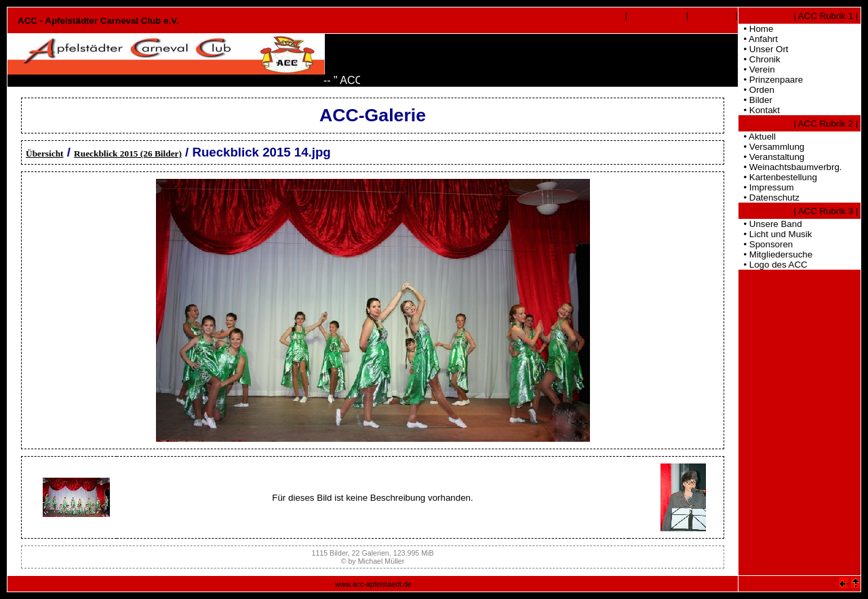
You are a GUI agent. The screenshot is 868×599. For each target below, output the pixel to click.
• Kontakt (759, 110)
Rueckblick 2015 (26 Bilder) (128, 153)
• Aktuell (757, 137)
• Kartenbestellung (778, 177)
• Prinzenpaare (771, 80)
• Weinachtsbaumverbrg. (790, 167)
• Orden (756, 90)
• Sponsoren (766, 244)
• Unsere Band (770, 224)
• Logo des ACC (773, 265)
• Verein (757, 69)
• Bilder (755, 100)
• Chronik (759, 59)
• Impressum (766, 187)
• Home (756, 29)
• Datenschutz (769, 198)
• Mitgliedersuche (775, 254)
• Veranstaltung (771, 157)
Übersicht (45, 153)
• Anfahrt (758, 39)
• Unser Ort (764, 49)
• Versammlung (771, 147)
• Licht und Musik (775, 234)
